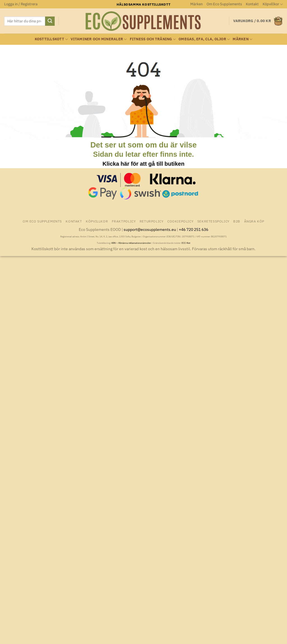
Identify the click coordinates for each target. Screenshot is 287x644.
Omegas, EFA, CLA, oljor (204, 39)
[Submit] (50, 21)
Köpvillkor (273, 4)
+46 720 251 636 (194, 229)
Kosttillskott (51, 39)
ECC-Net (186, 243)
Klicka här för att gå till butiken (143, 164)
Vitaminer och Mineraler (99, 39)
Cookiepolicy (180, 221)
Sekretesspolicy (213, 221)
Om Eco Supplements (224, 4)
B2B (237, 221)
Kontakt (252, 4)
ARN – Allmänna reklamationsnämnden (131, 243)
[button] (21, 4)
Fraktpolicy (124, 221)
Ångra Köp (254, 221)
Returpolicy (152, 221)
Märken (196, 4)
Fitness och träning (153, 39)
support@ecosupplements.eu (150, 229)
